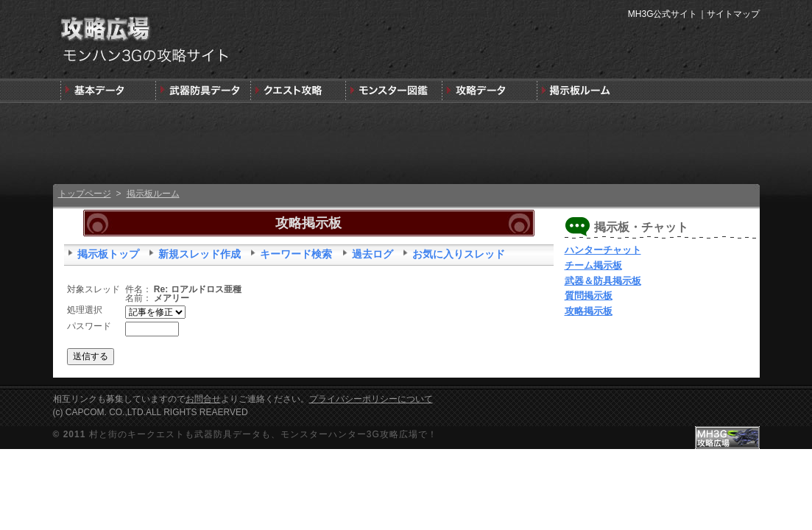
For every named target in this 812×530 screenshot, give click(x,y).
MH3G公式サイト (663, 14)
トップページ (85, 194)
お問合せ (203, 399)
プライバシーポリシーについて (371, 399)
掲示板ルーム (153, 194)
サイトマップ (733, 14)
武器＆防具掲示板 (603, 281)
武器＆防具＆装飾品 (203, 91)
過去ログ (373, 254)
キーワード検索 (296, 254)
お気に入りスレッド (459, 254)
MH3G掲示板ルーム (583, 91)
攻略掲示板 (589, 311)
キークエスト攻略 (298, 91)
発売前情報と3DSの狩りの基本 (108, 91)
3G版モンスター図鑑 (393, 91)
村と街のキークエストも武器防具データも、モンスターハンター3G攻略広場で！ (263, 434)
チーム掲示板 (593, 265)
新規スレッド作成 (200, 254)
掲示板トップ (108, 254)
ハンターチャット (603, 250)
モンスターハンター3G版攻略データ (488, 91)
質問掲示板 (589, 296)
